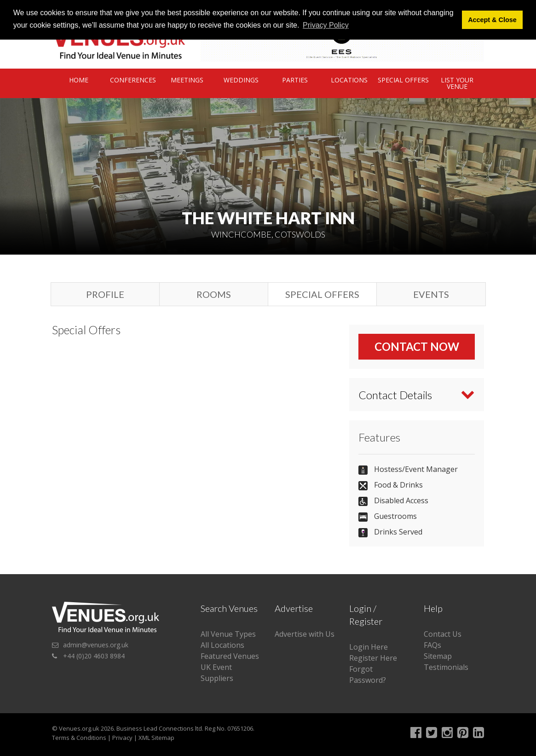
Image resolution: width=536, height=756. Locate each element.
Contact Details (395, 395)
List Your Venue (457, 83)
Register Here (373, 658)
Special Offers (403, 80)
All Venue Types (228, 634)
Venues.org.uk (79, 728)
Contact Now (417, 346)
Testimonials (446, 667)
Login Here (369, 647)
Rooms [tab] (214, 294)
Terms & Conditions (79, 738)
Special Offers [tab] (322, 294)
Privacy (122, 738)
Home (79, 80)
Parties (295, 80)
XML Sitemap (156, 738)
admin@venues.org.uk (96, 645)
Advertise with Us (305, 634)
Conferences (133, 80)
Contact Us (443, 634)
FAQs (432, 645)
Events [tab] (431, 294)
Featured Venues (230, 656)
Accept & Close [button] (492, 20)
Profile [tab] (105, 294)
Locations (349, 80)
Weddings (241, 80)
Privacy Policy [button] (326, 25)
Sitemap (438, 656)
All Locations (222, 645)
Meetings (187, 80)
